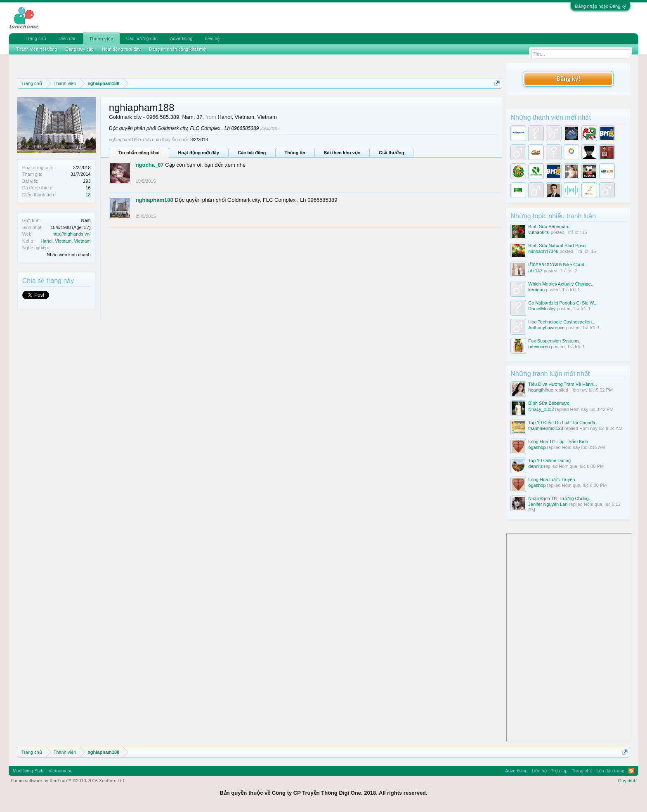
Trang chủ (36, 38)
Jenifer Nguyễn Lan (548, 504)
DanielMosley (542, 309)
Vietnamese (61, 771)
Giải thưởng (392, 153)
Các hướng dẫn (142, 38)
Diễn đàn (68, 38)
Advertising (181, 38)
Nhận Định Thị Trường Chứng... (560, 498)
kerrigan (536, 290)
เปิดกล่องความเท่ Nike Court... (558, 264)
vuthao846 (539, 232)
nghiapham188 (155, 200)
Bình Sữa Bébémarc (549, 227)
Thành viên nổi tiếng (37, 49)
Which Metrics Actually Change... (561, 284)
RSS (631, 771)
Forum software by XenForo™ (68, 781)
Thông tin (295, 153)
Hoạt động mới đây (199, 153)
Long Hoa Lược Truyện (551, 479)
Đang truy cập (80, 49)
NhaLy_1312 (541, 409)
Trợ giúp (559, 771)
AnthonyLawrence (546, 328)
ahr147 (535, 271)
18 (88, 195)
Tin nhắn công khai (139, 153)
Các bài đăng (252, 153)
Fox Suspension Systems (554, 341)
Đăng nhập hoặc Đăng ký (600, 6)
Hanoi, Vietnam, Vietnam (65, 241)
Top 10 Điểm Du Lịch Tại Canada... (563, 423)
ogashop (537, 447)
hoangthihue (541, 390)
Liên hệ (212, 38)
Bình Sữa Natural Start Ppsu (557, 245)
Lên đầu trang (611, 771)
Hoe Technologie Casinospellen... (562, 322)
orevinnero (539, 347)
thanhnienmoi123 (545, 428)
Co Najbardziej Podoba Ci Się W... (563, 303)
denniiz (535, 466)
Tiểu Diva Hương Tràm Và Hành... (562, 384)
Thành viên (102, 39)
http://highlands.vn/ (71, 234)
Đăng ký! (568, 79)
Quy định (627, 781)
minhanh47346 (543, 251)
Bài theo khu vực (342, 153)
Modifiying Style (29, 771)
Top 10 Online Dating (549, 460)
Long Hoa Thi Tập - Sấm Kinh (558, 441)
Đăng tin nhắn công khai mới (178, 49)
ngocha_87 (150, 165)
